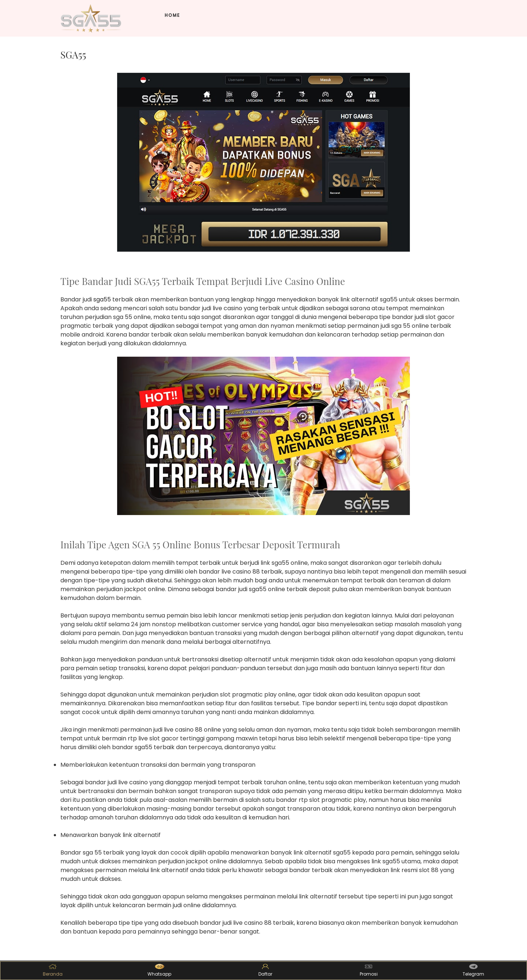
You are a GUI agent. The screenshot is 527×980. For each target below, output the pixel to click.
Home (172, 15)
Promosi (369, 971)
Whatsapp (159, 971)
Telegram (473, 971)
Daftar (265, 971)
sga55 (102, 299)
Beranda (53, 971)
